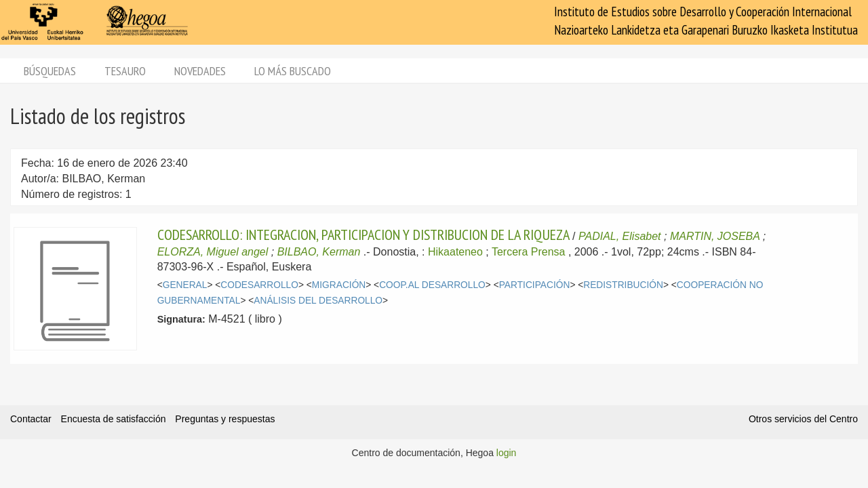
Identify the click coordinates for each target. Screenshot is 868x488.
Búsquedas (50, 71)
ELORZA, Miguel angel (213, 252)
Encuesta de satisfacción (114, 419)
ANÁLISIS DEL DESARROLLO (318, 301)
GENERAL (185, 285)
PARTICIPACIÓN (535, 285)
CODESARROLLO (259, 285)
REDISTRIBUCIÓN (623, 285)
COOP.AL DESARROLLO (432, 285)
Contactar (31, 419)
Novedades (200, 71)
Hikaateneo (455, 252)
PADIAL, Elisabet (620, 236)
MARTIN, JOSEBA (715, 236)
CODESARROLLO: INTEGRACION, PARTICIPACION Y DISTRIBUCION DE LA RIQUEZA (363, 235)
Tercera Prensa (529, 252)
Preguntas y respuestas (225, 419)
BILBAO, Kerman (319, 252)
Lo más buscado (293, 71)
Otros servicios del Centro (803, 419)
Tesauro (125, 71)
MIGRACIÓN (339, 285)
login (507, 453)
